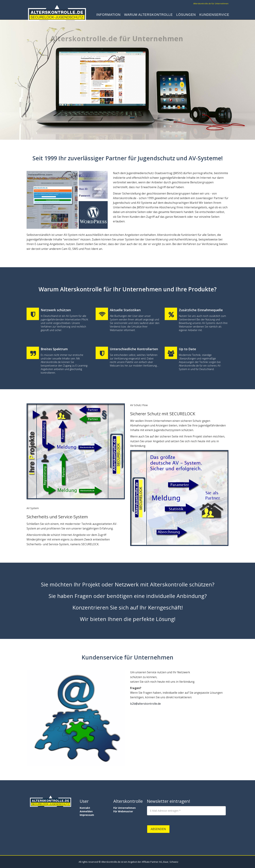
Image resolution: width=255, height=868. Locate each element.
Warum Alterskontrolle (148, 15)
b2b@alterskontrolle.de (145, 704)
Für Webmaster (123, 811)
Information (108, 15)
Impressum (87, 815)
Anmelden (86, 811)
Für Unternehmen (124, 808)
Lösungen (186, 15)
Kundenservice (214, 15)
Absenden (158, 829)
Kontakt (85, 808)
